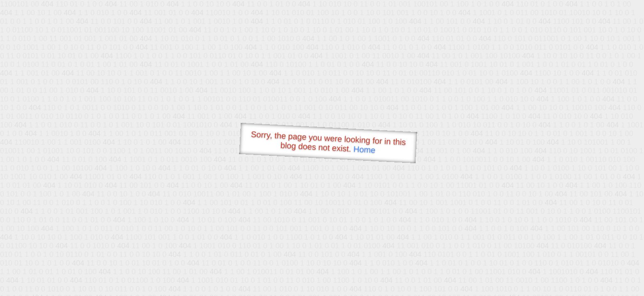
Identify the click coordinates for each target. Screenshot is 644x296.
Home (364, 149)
